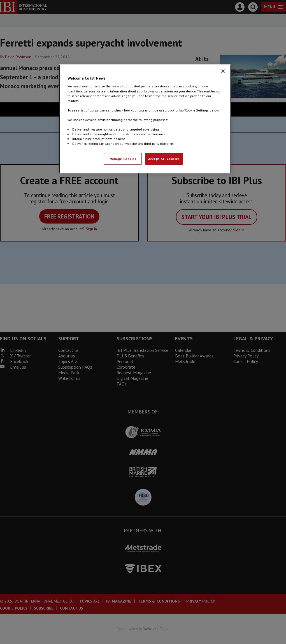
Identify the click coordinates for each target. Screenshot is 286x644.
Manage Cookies (123, 159)
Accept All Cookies (164, 159)
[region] (145, 119)
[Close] (223, 71)
